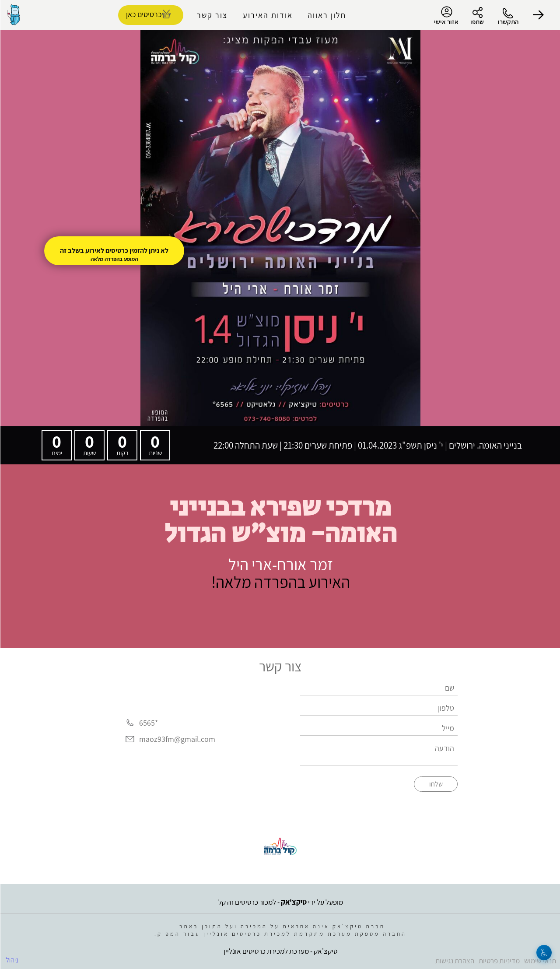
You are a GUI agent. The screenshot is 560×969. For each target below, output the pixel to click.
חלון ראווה (326, 15)
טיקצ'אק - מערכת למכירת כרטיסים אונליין (280, 951)
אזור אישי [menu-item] (446, 16)
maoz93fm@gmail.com (177, 739)
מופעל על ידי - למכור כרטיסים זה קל (280, 902)
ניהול (12, 960)
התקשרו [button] (508, 22)
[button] (538, 15)
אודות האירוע (267, 15)
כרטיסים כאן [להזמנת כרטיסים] (143, 14)
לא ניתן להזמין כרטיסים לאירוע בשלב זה (114, 251)
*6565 (148, 723)
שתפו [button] (477, 22)
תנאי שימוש (540, 961)
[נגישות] (544, 953)
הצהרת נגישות (454, 961)
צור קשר (212, 15)
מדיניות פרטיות (499, 961)
